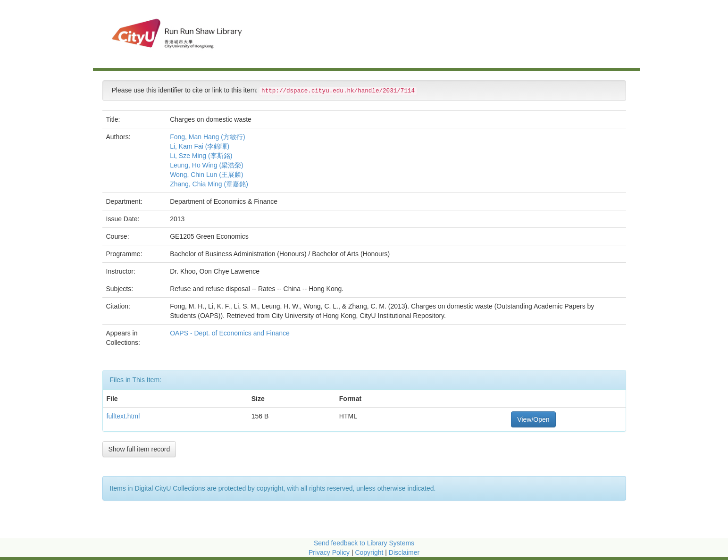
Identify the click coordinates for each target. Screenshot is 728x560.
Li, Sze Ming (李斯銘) (201, 156)
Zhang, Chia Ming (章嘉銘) (209, 184)
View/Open (533, 419)
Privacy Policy (329, 552)
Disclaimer (404, 552)
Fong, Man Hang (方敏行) (208, 137)
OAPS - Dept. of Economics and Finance (231, 333)
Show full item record (139, 449)
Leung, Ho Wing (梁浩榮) (207, 165)
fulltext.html (123, 416)
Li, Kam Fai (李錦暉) (200, 146)
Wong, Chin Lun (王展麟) (206, 175)
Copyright (370, 552)
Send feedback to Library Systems (364, 543)
